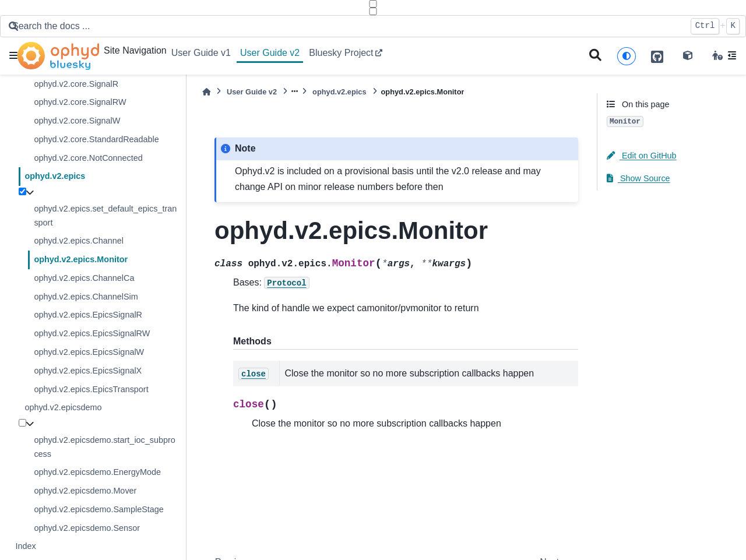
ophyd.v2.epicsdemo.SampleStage (98, 509)
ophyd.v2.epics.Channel (79, 241)
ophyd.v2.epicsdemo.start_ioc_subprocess (104, 447)
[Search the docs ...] (345, 26)
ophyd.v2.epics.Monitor (81, 259)
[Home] (206, 92)
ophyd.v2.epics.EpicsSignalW (89, 352)
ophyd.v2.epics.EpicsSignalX (88, 371)
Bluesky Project (341, 53)
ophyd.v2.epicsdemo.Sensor (87, 528)
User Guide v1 (201, 53)
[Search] (595, 56)
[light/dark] (627, 56)
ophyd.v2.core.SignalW (77, 121)
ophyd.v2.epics (55, 176)
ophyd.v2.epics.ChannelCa (84, 278)
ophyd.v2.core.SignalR (76, 84)
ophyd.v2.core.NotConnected (88, 158)
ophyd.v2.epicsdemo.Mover (85, 491)
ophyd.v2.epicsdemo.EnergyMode (97, 472)
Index (25, 546)
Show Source (638, 178)
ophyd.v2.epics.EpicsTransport (91, 389)
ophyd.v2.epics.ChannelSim (86, 297)
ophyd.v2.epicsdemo (63, 407)
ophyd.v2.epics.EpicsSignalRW (92, 333)
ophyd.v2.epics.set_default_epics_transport (105, 216)
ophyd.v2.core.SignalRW (80, 102)
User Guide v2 (270, 53)
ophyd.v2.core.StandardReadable (96, 139)
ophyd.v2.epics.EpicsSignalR (88, 315)
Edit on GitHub (642, 156)
